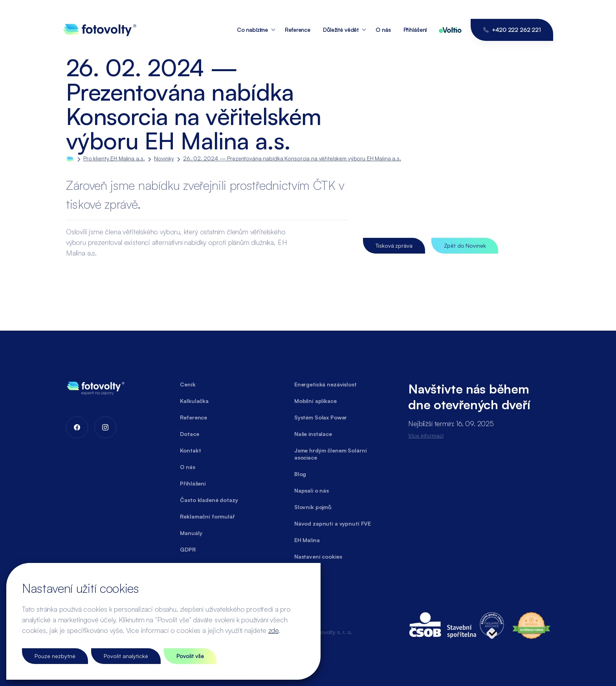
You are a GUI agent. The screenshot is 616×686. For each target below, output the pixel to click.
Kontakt (190, 450)
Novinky (164, 158)
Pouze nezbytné (55, 656)
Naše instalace (313, 434)
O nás (383, 30)
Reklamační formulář (207, 516)
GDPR (188, 549)
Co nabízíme (252, 30)
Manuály (191, 533)
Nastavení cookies (318, 556)
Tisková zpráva (394, 246)
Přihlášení (415, 30)
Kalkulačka (194, 401)
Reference (298, 30)
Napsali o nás (312, 490)
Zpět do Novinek (465, 246)
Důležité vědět (341, 30)
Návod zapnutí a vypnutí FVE (333, 523)
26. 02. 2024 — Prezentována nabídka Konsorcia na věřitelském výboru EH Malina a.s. (292, 158)
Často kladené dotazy (209, 500)
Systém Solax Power (321, 417)
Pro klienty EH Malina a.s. (114, 158)
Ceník (188, 384)
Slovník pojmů (313, 507)
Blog (300, 474)
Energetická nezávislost (325, 384)
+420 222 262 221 (512, 30)
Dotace (189, 434)
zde (273, 630)
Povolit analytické (126, 656)
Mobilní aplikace (315, 401)
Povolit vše (190, 656)
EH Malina (307, 540)
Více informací (426, 435)
